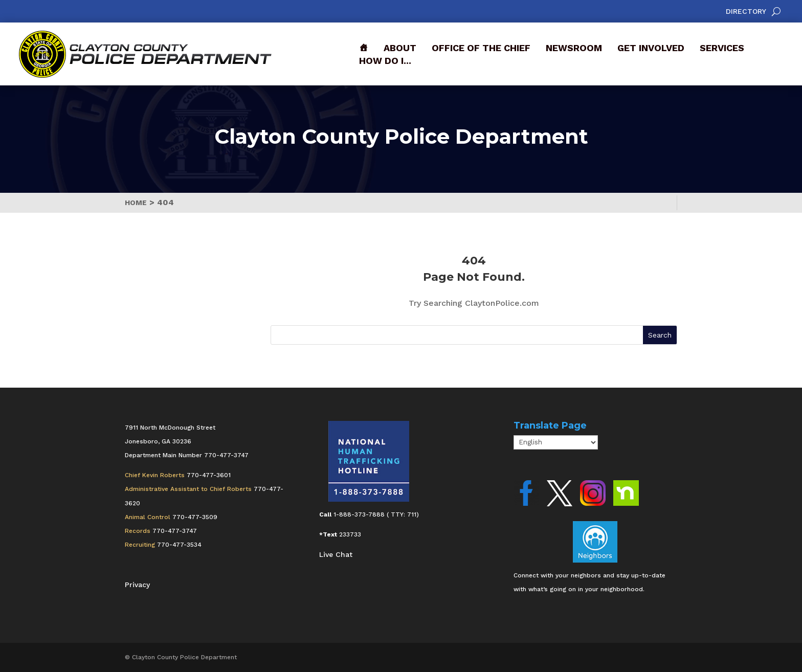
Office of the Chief (481, 48)
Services (722, 48)
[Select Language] (556, 442)
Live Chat (336, 554)
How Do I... (385, 61)
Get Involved (651, 48)
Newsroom (574, 48)
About (400, 48)
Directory (746, 12)
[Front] (364, 48)
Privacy (137, 585)
